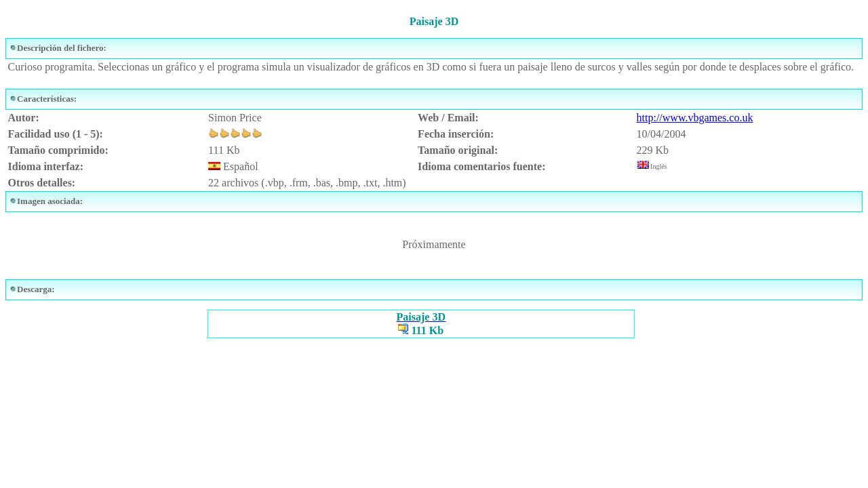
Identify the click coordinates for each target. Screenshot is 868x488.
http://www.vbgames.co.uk (695, 118)
